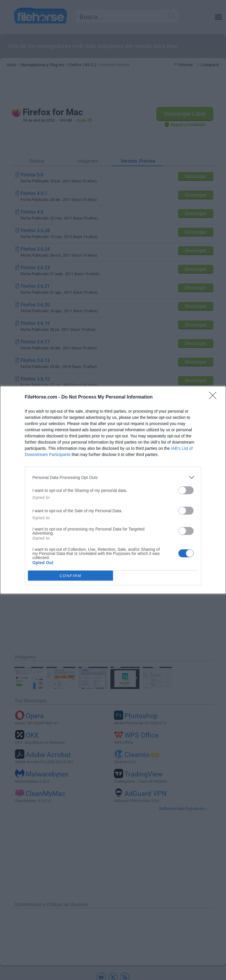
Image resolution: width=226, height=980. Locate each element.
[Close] (215, 397)
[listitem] (113, 477)
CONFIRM (70, 576)
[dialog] (113, 490)
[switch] (186, 490)
